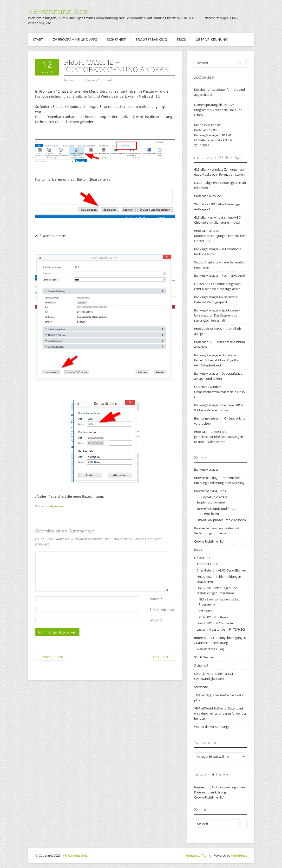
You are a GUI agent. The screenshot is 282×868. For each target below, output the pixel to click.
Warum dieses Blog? (211, 649)
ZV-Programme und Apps (75, 39)
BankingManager (206, 469)
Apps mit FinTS (207, 564)
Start (38, 39)
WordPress (239, 855)
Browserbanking (151, 39)
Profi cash (206, 611)
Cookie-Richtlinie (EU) (209, 541)
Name (154, 599)
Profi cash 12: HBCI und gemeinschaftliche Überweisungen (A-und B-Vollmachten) (219, 437)
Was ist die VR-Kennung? (212, 727)
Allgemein (57, 506)
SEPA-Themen (204, 657)
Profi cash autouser (208, 196)
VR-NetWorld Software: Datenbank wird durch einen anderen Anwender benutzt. (220, 713)
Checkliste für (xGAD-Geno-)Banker (221, 570)
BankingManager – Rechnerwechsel (219, 276)
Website (156, 620)
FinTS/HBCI (202, 558)
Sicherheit (116, 39)
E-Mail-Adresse (162, 610)
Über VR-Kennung (212, 39)
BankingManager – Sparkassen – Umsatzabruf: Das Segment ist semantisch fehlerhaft (217, 315)
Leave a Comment (99, 80)
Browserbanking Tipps (210, 491)
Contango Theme (199, 855)
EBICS (181, 39)
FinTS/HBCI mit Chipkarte (215, 623)
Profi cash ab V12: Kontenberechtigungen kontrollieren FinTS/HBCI (220, 236)
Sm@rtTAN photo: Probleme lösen (221, 520)
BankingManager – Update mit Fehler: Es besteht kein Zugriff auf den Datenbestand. (218, 360)
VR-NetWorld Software (214, 617)
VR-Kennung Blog (58, 11)
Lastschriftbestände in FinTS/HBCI (221, 629)
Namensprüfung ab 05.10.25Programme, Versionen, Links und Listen (218, 110)
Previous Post (50, 657)
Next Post (163, 657)
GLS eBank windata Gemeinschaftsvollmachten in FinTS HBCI (220, 392)
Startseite (201, 687)
